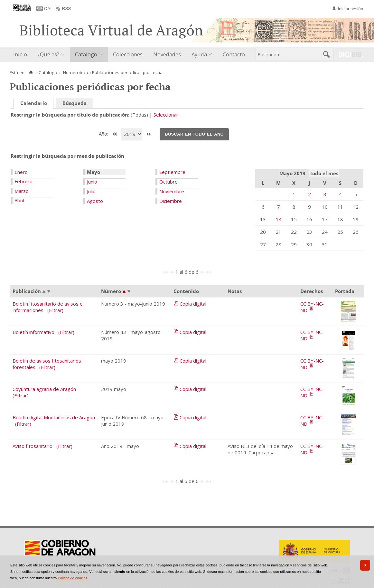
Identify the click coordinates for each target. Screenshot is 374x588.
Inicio (20, 54)
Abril (19, 200)
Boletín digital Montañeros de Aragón (54, 417)
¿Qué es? (48, 54)
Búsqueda (75, 103)
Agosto (95, 201)
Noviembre (172, 191)
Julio (91, 191)
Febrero (23, 181)
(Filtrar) (55, 310)
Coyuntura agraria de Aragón (44, 389)
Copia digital (193, 304)
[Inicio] (31, 72)
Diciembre (171, 201)
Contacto (234, 54)
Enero (21, 172)
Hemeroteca (76, 72)
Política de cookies (72, 578)
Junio (92, 182)
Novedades (167, 54)
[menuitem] (22, 55)
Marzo (22, 191)
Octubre (168, 182)
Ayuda (199, 54)
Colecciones (128, 54)
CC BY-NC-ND (312, 307)
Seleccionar (166, 115)
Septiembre (172, 172)
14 (279, 219)
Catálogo (86, 54)
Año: (104, 134)
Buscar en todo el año (194, 134)
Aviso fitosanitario (33, 446)
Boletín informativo (33, 332)
